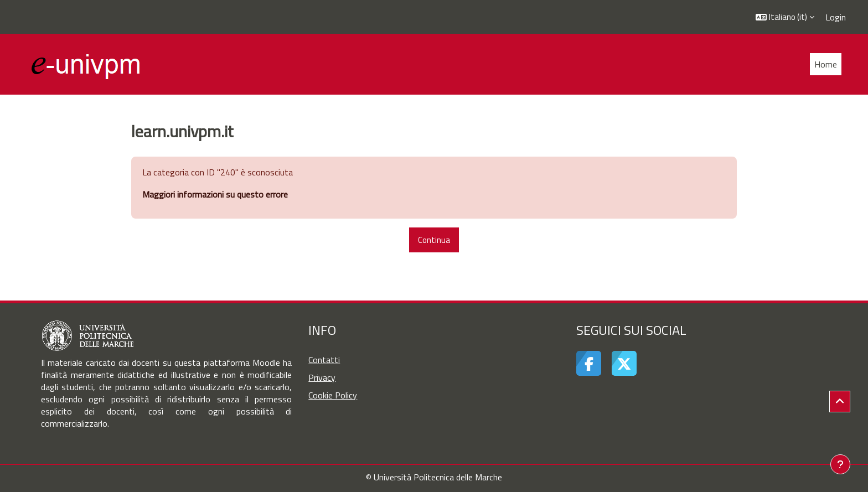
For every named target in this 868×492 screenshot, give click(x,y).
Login (836, 17)
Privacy (322, 377)
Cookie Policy (333, 395)
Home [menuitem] (826, 64)
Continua (434, 240)
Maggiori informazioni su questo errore (215, 194)
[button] (785, 17)
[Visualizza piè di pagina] (840, 464)
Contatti (324, 360)
